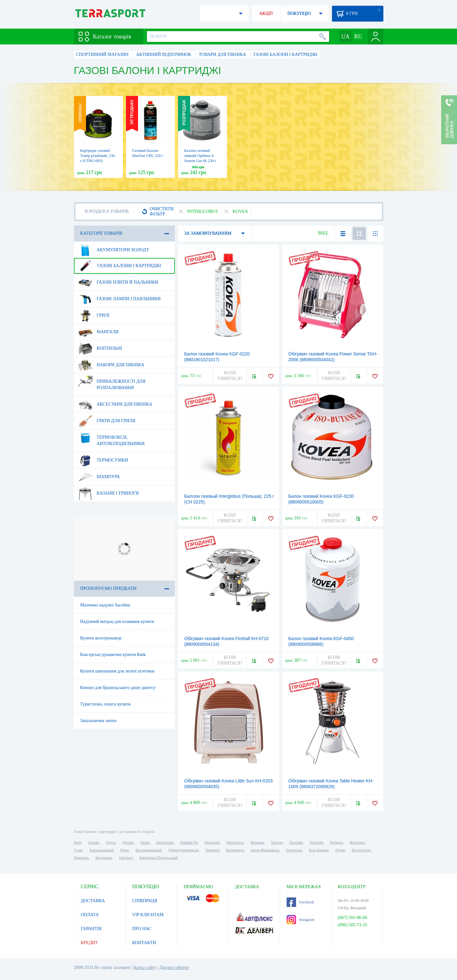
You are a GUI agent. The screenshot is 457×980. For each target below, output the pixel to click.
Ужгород (126, 858)
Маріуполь (235, 842)
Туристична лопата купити (106, 704)
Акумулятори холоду (114, 250)
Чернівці (212, 850)
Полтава (296, 842)
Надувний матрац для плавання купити (117, 622)
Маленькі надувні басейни (105, 605)
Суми (78, 850)
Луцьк (340, 850)
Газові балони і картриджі (120, 266)
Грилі (94, 315)
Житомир (357, 842)
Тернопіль (294, 850)
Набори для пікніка (111, 365)
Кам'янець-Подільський (159, 858)
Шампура (99, 477)
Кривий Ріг (189, 842)
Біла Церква (319, 850)
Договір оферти (174, 967)
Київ (78, 842)
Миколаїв (212, 842)
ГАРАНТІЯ (91, 929)
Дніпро (128, 842)
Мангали (98, 332)
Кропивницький (149, 850)
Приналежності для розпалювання (112, 382)
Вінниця (258, 842)
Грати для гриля (107, 421)
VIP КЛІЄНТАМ (148, 915)
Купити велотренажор (101, 638)
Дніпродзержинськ (183, 850)
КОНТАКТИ (144, 943)
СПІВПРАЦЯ (145, 901)
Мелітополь (361, 850)
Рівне (125, 850)
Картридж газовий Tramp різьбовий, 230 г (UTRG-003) (98, 156)
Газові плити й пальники (118, 282)
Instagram (301, 920)
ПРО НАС (142, 929)
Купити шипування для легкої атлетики (117, 671)
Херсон (277, 842)
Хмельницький (101, 850)
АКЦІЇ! (266, 14)
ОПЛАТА (90, 915)
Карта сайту (145, 967)
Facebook (300, 902)
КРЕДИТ (89, 943)
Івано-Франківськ (265, 850)
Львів (145, 842)
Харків (93, 842)
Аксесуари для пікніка (115, 404)
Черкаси (336, 842)
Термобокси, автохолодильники (111, 438)
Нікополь (81, 858)
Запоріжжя (165, 842)
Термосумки (103, 460)
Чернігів (316, 842)
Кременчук (235, 850)
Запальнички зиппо (99, 721)
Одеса (111, 842)
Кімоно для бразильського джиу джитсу (118, 688)
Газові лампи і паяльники (119, 299)
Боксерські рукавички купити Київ (113, 655)
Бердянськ (104, 858)
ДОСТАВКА (93, 901)
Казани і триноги (109, 493)
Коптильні (100, 348)
